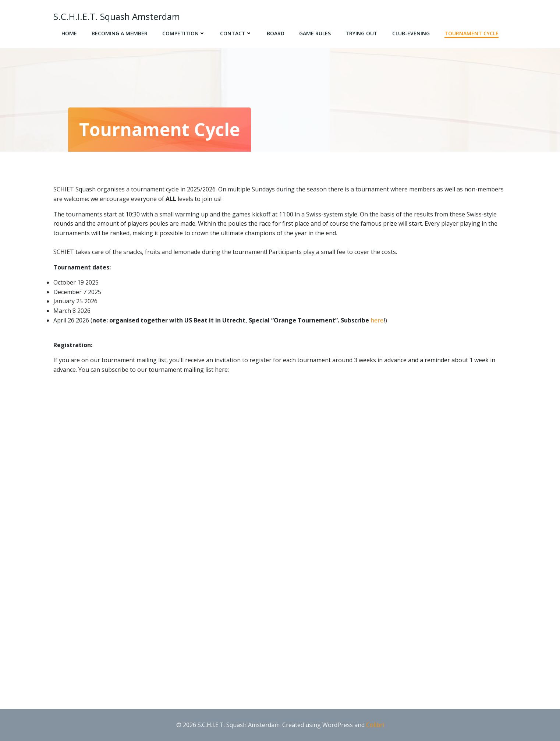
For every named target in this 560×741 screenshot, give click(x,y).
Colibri (375, 725)
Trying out (361, 33)
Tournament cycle (472, 33)
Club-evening (411, 33)
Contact (236, 33)
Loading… (171, 531)
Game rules (315, 33)
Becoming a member (120, 33)
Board (276, 33)
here (377, 320)
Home (69, 33)
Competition (184, 33)
